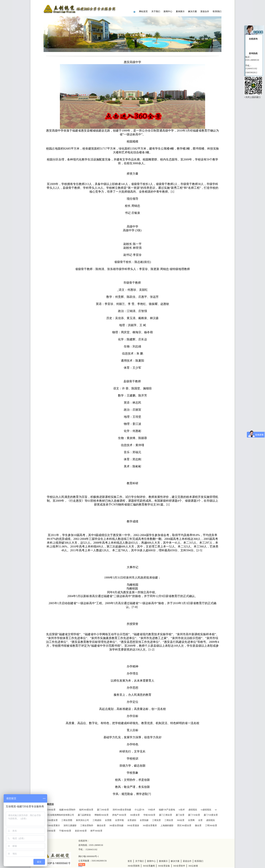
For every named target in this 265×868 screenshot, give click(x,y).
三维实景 (156, 820)
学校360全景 (149, 815)
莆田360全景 (50, 831)
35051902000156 (99, 861)
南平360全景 (96, 831)
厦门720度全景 (211, 815)
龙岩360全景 (81, 831)
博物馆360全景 (101, 815)
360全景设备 (164, 866)
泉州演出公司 (82, 820)
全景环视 (119, 820)
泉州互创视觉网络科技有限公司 (59, 815)
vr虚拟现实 (206, 810)
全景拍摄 (144, 820)
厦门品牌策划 (84, 815)
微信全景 (101, 825)
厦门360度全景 (51, 820)
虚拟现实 (193, 810)
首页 (130, 861)
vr (216, 810)
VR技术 (152, 810)
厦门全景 (180, 815)
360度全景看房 (150, 825)
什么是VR (139, 810)
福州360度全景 (86, 810)
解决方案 (193, 11)
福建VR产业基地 (167, 810)
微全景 (198, 825)
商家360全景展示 (52, 825)
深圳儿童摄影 (70, 825)
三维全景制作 (87, 825)
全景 (200, 820)
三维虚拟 (97, 820)
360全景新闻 (134, 866)
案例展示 (180, 11)
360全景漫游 (133, 825)
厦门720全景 (194, 815)
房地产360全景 (119, 815)
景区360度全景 (184, 825)
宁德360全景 (65, 831)
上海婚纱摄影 (167, 825)
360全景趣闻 (149, 866)
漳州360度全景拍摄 (122, 810)
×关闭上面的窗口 (252, 97)
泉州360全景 (50, 810)
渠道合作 (205, 11)
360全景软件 (179, 866)
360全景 (181, 820)
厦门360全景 (103, 810)
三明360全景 (211, 825)
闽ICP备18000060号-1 (89, 856)
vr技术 (182, 810)
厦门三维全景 (166, 815)
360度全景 (135, 815)
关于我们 (156, 11)
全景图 (108, 820)
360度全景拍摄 (116, 825)
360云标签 (193, 866)
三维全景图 (67, 820)
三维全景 (169, 820)
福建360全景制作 (67, 810)
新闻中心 (168, 11)
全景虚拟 (132, 820)
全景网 (191, 820)
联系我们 (217, 11)
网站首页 (143, 11)
